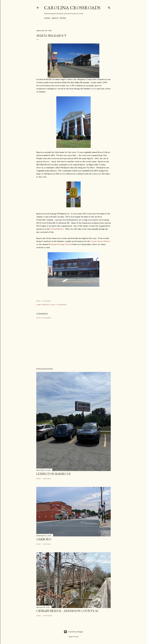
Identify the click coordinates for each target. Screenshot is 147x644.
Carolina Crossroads (72, 8)
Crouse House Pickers (100, 241)
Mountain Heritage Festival (60, 244)
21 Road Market (57, 229)
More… (63, 18)
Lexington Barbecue (54, 474)
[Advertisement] (73, 343)
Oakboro (44, 539)
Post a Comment (44, 318)
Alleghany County (49, 305)
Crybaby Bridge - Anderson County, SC (68, 611)
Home (47, 18)
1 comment (47, 479)
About (55, 18)
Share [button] (38, 301)
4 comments (47, 616)
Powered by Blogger (73, 632)
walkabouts (62, 305)
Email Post (47, 301)
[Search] (109, 7)
